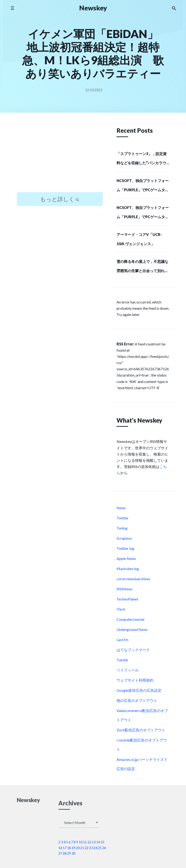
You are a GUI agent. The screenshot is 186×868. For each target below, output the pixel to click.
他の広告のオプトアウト (137, 700)
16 (60, 848)
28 (65, 853)
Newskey (93, 8)
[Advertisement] (60, 156)
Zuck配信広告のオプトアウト (141, 730)
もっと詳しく (60, 199)
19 (73, 848)
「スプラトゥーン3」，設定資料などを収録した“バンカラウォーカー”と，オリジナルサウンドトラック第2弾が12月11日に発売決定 (142, 160)
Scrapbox (124, 538)
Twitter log (125, 548)
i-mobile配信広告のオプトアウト (142, 745)
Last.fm (122, 640)
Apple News (126, 558)
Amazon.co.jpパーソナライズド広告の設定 (142, 764)
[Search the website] (174, 8)
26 (104, 848)
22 (87, 848)
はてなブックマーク (133, 650)
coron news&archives (133, 579)
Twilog (122, 528)
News (121, 508)
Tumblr (122, 660)
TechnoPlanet (127, 599)
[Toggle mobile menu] (12, 8)
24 (95, 848)
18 (69, 848)
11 (85, 842)
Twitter (123, 518)
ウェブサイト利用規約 (135, 680)
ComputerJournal (130, 619)
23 (91, 848)
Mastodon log (128, 569)
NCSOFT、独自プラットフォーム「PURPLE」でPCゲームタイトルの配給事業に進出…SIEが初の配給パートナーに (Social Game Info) (143, 187)
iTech (121, 609)
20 (78, 848)
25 (100, 848)
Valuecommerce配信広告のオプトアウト (142, 715)
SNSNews (124, 589)
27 (60, 853)
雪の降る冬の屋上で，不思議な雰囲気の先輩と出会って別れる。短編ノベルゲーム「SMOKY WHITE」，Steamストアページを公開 (142, 268)
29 (69, 853)
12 (89, 842)
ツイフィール (128, 670)
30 (73, 853)
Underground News (132, 629)
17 (65, 848)
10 (81, 842)
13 (94, 842)
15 (102, 842)
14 (98, 842)
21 (82, 848)
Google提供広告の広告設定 (139, 690)
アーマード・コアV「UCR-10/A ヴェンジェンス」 (139, 239)
